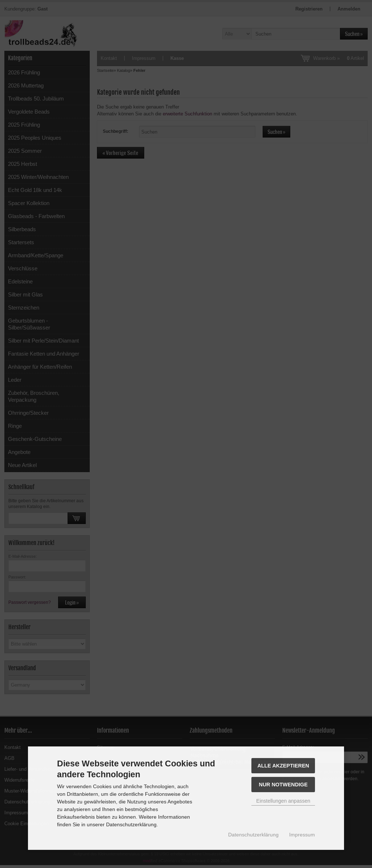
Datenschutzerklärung (253, 835)
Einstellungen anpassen (283, 801)
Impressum (302, 835)
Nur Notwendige (283, 785)
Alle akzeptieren (283, 766)
